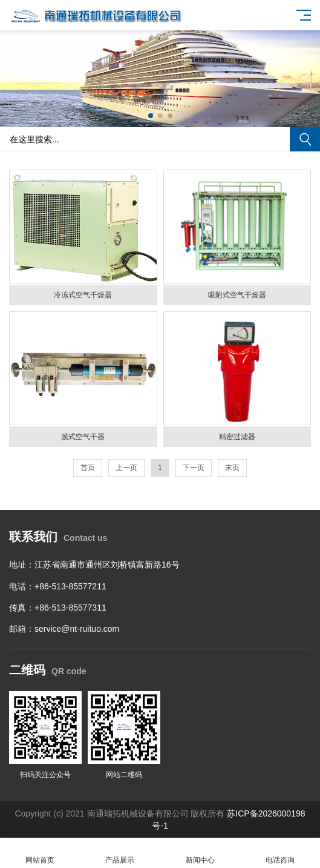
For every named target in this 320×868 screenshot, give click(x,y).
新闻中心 (200, 853)
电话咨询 (280, 853)
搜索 (305, 139)
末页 (232, 468)
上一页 (126, 468)
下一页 (194, 468)
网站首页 (40, 853)
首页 (88, 468)
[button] (151, 116)
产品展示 (120, 853)
